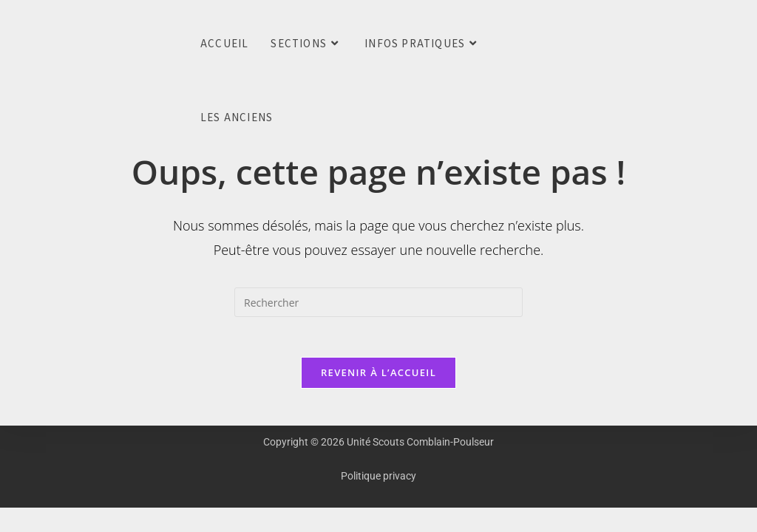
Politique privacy (378, 480)
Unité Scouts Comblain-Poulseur (22, 44)
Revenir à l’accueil (378, 377)
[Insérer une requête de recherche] (378, 302)
